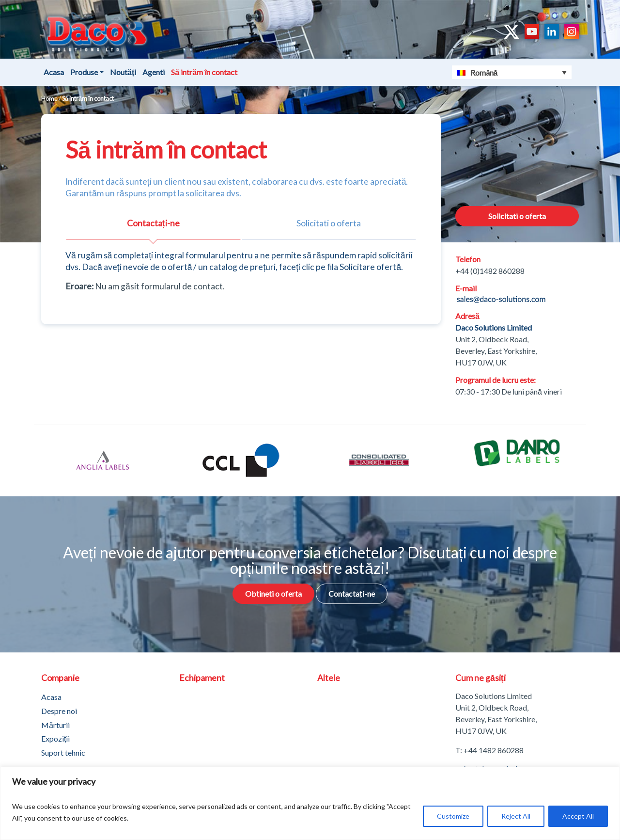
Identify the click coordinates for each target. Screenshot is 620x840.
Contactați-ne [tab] (153, 223)
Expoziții (55, 738)
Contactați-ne (351, 594)
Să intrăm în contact (204, 72)
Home (49, 98)
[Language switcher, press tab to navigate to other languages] (512, 72)
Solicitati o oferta (517, 216)
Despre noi (59, 711)
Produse (84, 72)
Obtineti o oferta (273, 594)
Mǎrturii (55, 725)
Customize (453, 816)
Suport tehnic (63, 753)
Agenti (154, 72)
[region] (310, 803)
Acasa (54, 72)
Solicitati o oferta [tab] (329, 223)
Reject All (516, 816)
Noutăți (123, 72)
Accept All (578, 816)
